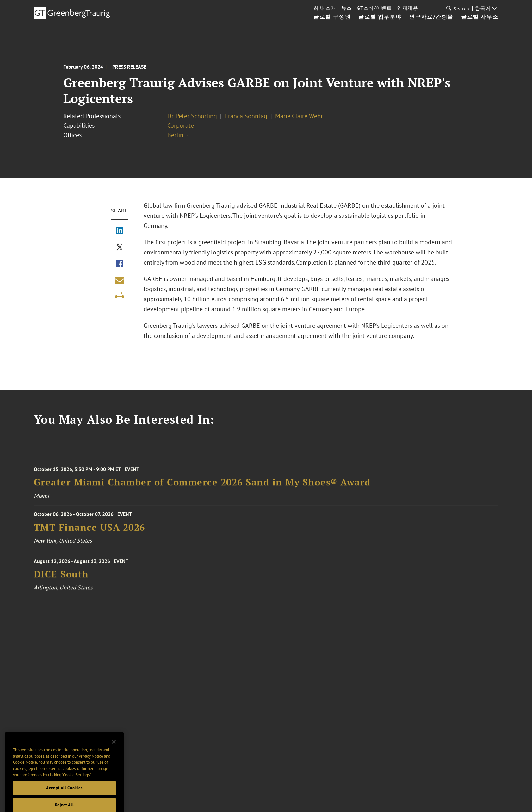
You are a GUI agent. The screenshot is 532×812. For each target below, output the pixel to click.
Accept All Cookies (64, 797)
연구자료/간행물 (431, 17)
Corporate (181, 125)
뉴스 (346, 8)
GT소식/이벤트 (374, 8)
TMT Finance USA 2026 (90, 531)
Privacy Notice (91, 765)
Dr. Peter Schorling (192, 116)
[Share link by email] (120, 280)
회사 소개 (325, 8)
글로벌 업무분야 (380, 17)
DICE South (61, 579)
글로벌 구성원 (332, 17)
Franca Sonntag (246, 116)
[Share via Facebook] (120, 264)
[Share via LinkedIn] (120, 231)
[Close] (114, 751)
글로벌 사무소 (480, 17)
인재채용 (408, 8)
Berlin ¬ (178, 135)
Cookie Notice (25, 771)
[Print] (120, 296)
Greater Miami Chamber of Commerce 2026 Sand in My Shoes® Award (202, 488)
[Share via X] (120, 248)
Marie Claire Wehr (299, 116)
